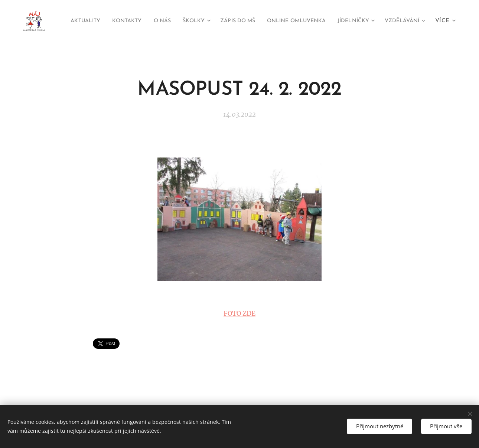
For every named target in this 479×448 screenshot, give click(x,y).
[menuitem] (106, 21)
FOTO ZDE (239, 313)
